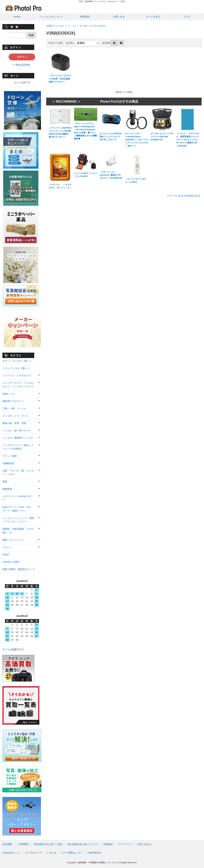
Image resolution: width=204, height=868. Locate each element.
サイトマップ (125, 844)
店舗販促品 (8, 463)
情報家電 (7, 489)
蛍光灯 (6, 554)
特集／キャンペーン (13, 540)
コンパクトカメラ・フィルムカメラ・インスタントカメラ (18, 385)
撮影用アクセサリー (13, 401)
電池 (5, 482)
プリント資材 (10, 456)
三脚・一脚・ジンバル (14, 408)
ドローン (7, 547)
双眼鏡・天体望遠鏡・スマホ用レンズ (18, 531)
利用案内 (85, 17)
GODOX (101, 26)
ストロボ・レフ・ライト (67, 26)
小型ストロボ (88, 26)
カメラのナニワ (33, 853)
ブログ (187, 17)
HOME (17, 17)
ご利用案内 (23, 844)
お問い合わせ (144, 844)
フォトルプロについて (51, 17)
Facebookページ (11, 853)
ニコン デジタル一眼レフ (16, 368)
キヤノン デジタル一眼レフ (17, 361)
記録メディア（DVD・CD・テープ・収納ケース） (17, 509)
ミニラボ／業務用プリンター (18, 438)
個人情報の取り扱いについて (83, 844)
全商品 (49, 26)
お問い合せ (119, 17)
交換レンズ (8, 394)
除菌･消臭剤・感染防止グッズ (19, 569)
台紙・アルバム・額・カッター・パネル (18, 472)
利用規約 (108, 844)
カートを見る (153, 17)
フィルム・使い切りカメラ (17, 430)
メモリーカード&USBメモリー (18, 498)
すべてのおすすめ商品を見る (185, 196)
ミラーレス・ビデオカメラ (17, 375)
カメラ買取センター (72, 853)
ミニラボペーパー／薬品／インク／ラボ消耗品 (18, 447)
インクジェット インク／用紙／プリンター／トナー (18, 520)
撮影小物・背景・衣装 (14, 423)
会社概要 (7, 844)
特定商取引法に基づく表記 (48, 844)
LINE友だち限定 (11, 562)
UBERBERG (94, 853)
